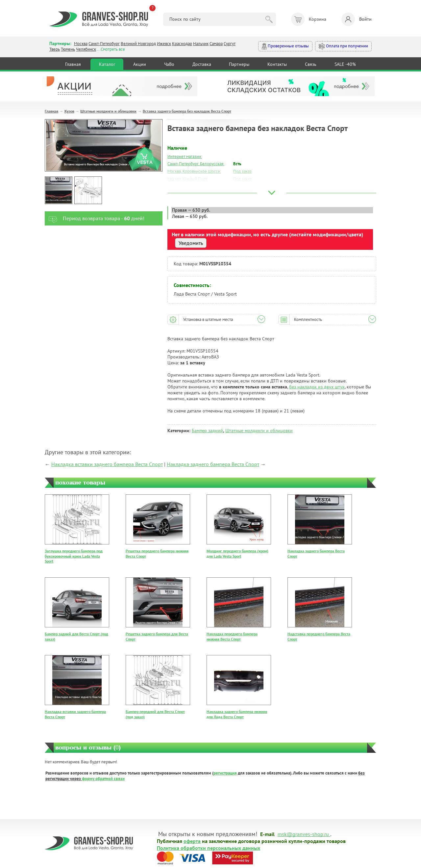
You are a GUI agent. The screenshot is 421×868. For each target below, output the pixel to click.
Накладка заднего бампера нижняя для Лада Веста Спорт (237, 714)
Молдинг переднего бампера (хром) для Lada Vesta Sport (237, 553)
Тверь (55, 49)
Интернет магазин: (185, 157)
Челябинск (86, 49)
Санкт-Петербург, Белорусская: (196, 164)
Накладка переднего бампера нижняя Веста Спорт (232, 636)
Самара (216, 44)
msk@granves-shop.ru (303, 834)
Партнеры (239, 64)
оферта (192, 841)
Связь (311, 64)
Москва (81, 44)
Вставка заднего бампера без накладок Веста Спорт (187, 111)
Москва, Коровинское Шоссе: (194, 171)
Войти (357, 19)
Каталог (107, 64)
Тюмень (68, 49)
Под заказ (242, 171)
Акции (140, 64)
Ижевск (164, 44)
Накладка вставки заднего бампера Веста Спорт (107, 464)
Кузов (69, 111)
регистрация (225, 773)
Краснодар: (178, 194)
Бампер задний (207, 431)
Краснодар (182, 44)
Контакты (277, 64)
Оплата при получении (343, 46)
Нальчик (201, 44)
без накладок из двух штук (317, 387)
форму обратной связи (103, 779)
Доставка (202, 64)
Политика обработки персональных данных (209, 848)
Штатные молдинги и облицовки (108, 111)
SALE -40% (345, 64)
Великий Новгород (138, 44)
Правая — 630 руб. (272, 210)
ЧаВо (169, 64)
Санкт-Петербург (104, 44)
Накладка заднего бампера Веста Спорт (213, 464)
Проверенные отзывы (285, 46)
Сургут (230, 44)
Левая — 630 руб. (272, 216)
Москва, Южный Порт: (188, 179)
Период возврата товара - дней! (95, 218)
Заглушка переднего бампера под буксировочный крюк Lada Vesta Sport (74, 556)
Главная (73, 64)
